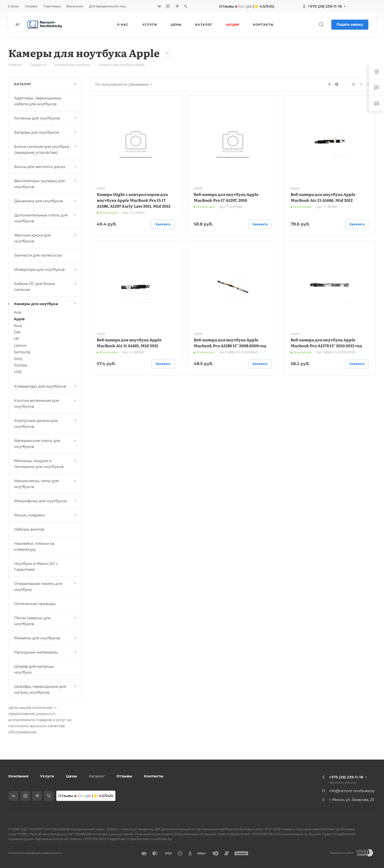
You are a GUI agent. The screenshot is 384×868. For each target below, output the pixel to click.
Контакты (154, 776)
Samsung (22, 352)
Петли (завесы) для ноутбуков (46, 621)
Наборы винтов (29, 529)
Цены (72, 776)
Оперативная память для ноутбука (46, 587)
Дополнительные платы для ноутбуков (46, 218)
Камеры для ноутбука (46, 304)
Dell (17, 332)
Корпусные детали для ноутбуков (46, 423)
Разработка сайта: (342, 853)
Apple (19, 319)
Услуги (47, 776)
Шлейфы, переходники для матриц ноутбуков (46, 689)
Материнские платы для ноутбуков (46, 444)
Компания (18, 776)
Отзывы (124, 776)
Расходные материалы (46, 652)
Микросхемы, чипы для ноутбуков (46, 484)
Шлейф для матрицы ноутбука (34, 669)
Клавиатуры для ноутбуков (46, 386)
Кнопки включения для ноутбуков (46, 403)
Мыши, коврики (46, 515)
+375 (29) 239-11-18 (325, 6)
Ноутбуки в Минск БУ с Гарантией (36, 566)
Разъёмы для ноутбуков (46, 638)
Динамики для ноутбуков (46, 201)
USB (18, 372)
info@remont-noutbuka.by (352, 791)
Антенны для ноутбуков (46, 118)
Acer (18, 312)
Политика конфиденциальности (35, 853)
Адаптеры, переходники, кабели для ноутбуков (38, 101)
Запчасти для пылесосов (38, 255)
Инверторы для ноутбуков (46, 269)
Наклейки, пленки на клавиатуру (34, 546)
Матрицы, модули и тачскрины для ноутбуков (46, 464)
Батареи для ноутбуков (46, 132)
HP (17, 339)
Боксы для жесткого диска (46, 167)
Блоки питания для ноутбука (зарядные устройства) (46, 149)
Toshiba (20, 365)
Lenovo (20, 345)
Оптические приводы (35, 604)
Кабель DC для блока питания (46, 287)
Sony (18, 359)
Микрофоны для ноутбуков (46, 501)
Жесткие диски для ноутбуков (46, 238)
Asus (18, 326)
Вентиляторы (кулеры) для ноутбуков (46, 184)
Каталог (97, 776)
